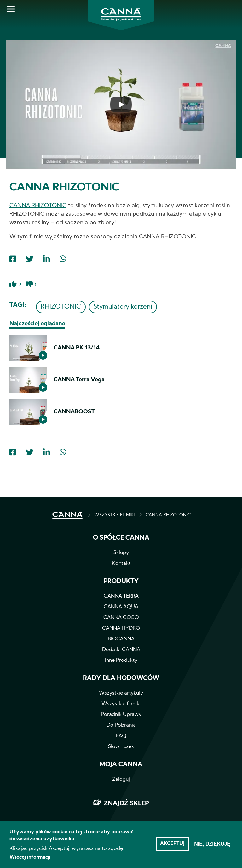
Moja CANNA (121, 765)
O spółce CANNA (121, 538)
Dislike (30, 288)
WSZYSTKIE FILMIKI (114, 515)
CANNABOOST (74, 412)
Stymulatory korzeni (123, 307)
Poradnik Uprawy (121, 715)
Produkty (121, 582)
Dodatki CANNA (121, 650)
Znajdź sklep (126, 804)
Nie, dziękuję (212, 847)
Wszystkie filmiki (121, 704)
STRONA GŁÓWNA (67, 515)
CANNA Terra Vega (79, 380)
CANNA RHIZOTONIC (38, 206)
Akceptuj (172, 847)
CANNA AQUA (121, 607)
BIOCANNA (121, 639)
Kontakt (121, 564)
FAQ (121, 736)
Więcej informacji (30, 860)
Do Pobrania (121, 725)
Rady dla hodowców (121, 678)
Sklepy (121, 553)
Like (13, 288)
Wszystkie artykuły (121, 693)
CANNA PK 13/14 (77, 348)
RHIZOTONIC (61, 307)
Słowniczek (121, 747)
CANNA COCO (121, 618)
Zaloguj (121, 780)
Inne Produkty (121, 661)
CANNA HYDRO (121, 628)
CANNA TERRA (121, 596)
